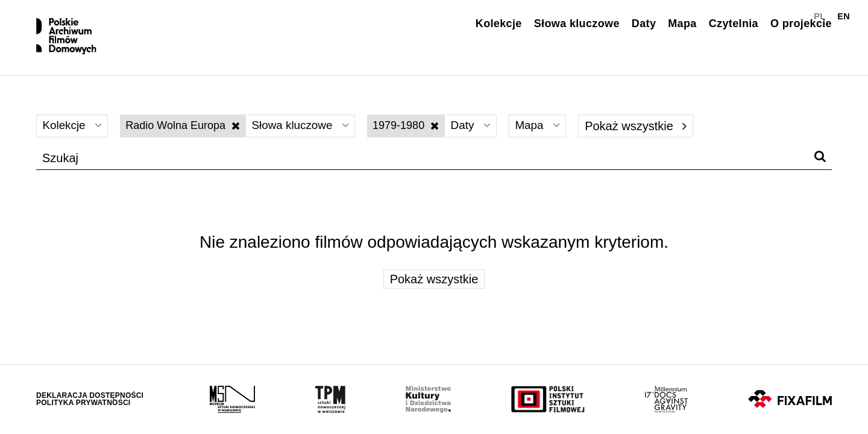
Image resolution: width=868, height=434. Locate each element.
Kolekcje (499, 24)
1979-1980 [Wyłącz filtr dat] (417, 136)
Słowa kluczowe (577, 24)
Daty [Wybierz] (483, 136)
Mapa (682, 24)
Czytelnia (734, 24)
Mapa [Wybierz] (553, 136)
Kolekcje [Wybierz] (74, 136)
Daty (644, 24)
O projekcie (801, 24)
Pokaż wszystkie (653, 136)
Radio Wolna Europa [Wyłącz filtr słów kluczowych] (187, 136)
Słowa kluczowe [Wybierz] (308, 136)
